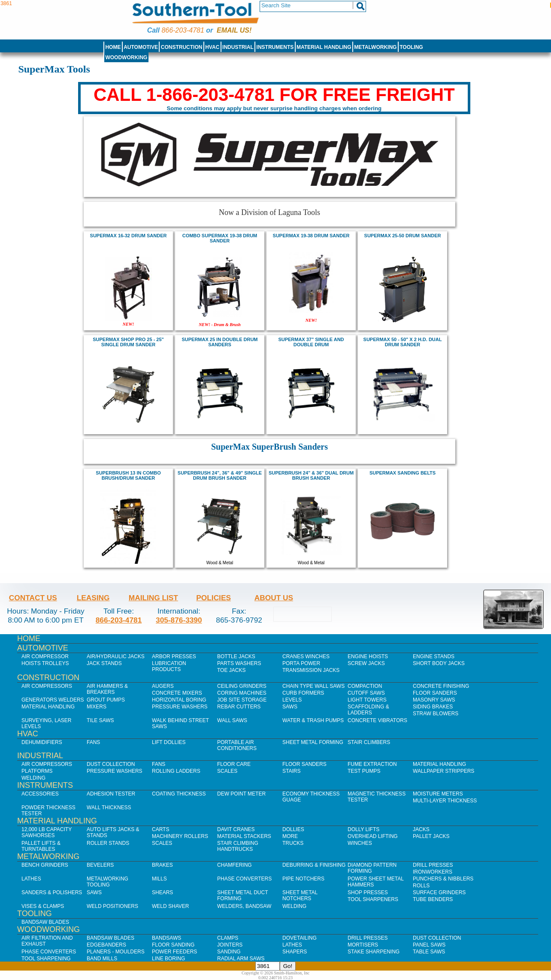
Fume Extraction (372, 764)
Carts (160, 829)
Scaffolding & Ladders (368, 710)
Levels (292, 700)
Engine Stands (434, 656)
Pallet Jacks (431, 836)
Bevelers (100, 865)
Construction (182, 47)
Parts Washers (239, 663)
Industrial (238, 47)
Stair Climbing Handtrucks (238, 846)
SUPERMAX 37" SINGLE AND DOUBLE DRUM (311, 342)
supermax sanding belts (403, 473)
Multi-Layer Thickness (445, 801)
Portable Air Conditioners (237, 745)
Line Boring (168, 959)
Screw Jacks (366, 663)
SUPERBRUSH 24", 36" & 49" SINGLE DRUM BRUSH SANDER (220, 475)
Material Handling (324, 47)
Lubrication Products (169, 666)
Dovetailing (300, 938)
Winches (360, 843)
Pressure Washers (180, 707)
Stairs (291, 771)
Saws (290, 707)
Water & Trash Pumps (313, 720)
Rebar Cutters (239, 707)
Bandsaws (167, 938)
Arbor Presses (174, 656)
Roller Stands (108, 843)
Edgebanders (106, 945)
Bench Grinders (45, 865)
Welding (33, 778)
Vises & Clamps (43, 906)
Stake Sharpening (374, 952)
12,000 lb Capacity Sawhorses (47, 832)
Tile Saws (100, 720)
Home (113, 47)
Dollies (293, 829)
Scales (227, 771)
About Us (274, 598)
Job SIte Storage (242, 700)
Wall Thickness (109, 808)
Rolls (421, 886)
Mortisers (363, 945)
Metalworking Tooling (107, 882)
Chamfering (235, 865)
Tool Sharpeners (373, 899)
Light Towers (367, 700)
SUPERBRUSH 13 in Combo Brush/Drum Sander (128, 475)
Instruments (275, 47)
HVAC (212, 47)
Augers (163, 686)
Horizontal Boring (179, 700)
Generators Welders (53, 700)
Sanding (229, 952)
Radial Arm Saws (241, 959)
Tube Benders (433, 899)
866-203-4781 (183, 30)
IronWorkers (433, 872)
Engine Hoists (368, 656)
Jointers (230, 945)
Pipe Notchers (303, 879)
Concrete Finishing (441, 686)
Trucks (293, 843)
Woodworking (126, 57)
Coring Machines (242, 693)
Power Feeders (174, 952)
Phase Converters (244, 879)
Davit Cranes (236, 829)
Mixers (97, 707)
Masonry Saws (434, 700)
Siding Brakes (433, 707)
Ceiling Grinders (242, 686)
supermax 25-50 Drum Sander (403, 236)
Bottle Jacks (236, 656)
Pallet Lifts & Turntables (41, 846)
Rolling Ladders (176, 771)
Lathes (31, 879)
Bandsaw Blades (45, 922)
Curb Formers (303, 693)
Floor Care (234, 764)
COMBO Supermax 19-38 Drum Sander (220, 238)
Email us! (234, 30)
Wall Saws (232, 720)
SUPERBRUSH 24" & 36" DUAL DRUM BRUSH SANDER (311, 475)
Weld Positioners (112, 906)
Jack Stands (104, 663)
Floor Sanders (435, 693)
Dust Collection (111, 764)
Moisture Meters (438, 794)
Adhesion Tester (111, 794)
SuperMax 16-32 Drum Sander (129, 236)
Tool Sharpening (46, 959)
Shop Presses (368, 892)
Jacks (421, 829)
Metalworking (375, 47)
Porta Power (301, 663)
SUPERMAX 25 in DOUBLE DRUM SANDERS (220, 342)
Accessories (40, 794)
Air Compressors (47, 686)
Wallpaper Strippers (444, 771)
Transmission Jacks (311, 670)
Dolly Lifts (363, 829)
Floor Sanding (173, 945)
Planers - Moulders (116, 952)
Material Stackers (244, 836)
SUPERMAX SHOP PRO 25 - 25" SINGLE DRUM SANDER (128, 342)
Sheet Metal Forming (313, 742)
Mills (159, 879)
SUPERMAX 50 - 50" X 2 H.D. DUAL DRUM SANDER (403, 342)
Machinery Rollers (180, 836)
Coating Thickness (179, 794)
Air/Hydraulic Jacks (116, 656)
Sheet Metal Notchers (300, 895)
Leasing (93, 598)
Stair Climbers (369, 742)
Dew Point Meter (241, 794)
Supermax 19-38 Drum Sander (311, 236)
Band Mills (102, 959)
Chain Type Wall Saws (313, 686)
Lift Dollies (169, 742)
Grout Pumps (106, 700)
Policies (213, 598)
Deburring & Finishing (314, 865)
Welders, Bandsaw (244, 906)
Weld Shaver (170, 906)
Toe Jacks (231, 670)
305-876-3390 (179, 620)
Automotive (141, 47)
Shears (162, 892)
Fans (93, 742)
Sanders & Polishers (52, 892)
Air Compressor (45, 656)
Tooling (411, 47)
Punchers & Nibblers (443, 879)
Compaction (365, 686)
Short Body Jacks (439, 663)
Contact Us (33, 598)
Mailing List (153, 598)
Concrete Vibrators (377, 720)
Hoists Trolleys (45, 663)
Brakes (162, 865)
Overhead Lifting (373, 836)
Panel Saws (429, 945)
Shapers (295, 952)
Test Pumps (364, 771)
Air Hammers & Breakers (107, 689)
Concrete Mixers (177, 693)
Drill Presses (433, 865)
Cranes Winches (306, 656)
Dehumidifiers (42, 742)
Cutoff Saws (366, 693)
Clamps (228, 938)
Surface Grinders (439, 892)
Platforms (37, 771)
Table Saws (429, 952)
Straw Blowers (436, 714)
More (290, 836)
